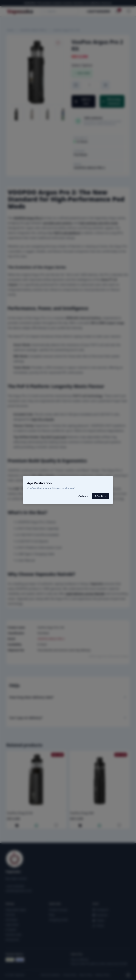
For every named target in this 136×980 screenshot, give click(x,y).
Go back (83, 496)
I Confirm (100, 496)
